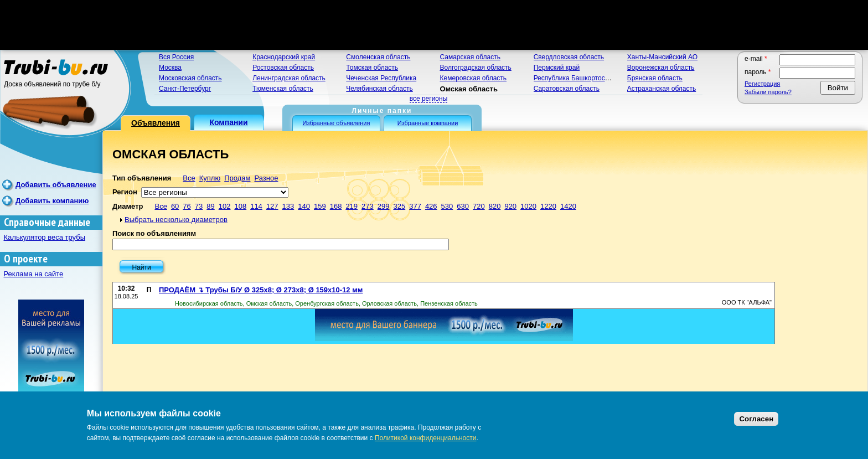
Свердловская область (569, 57)
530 (447, 206)
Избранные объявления (337, 123)
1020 (528, 206)
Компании (228, 122)
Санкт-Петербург (185, 89)
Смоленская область (378, 57)
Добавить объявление (56, 185)
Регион (125, 192)
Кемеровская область (473, 78)
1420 (568, 206)
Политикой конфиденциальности (426, 438)
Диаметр (128, 206)
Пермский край (557, 68)
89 (210, 206)
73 (199, 206)
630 (463, 206)
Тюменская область (283, 89)
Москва (170, 68)
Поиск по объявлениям (154, 233)
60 (175, 206)
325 (399, 206)
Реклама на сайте (34, 274)
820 (495, 206)
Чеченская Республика (381, 78)
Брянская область (655, 78)
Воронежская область (661, 68)
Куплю (210, 178)
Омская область (468, 89)
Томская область (372, 68)
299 (384, 206)
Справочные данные (47, 222)
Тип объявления (142, 178)
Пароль (758, 72)
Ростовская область (283, 68)
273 (368, 206)
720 (479, 206)
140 (304, 206)
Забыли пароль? (768, 92)
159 (320, 206)
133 (288, 206)
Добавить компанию (52, 201)
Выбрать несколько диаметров (176, 220)
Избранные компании (428, 123)
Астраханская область (662, 89)
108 (240, 206)
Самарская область (470, 57)
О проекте (26, 259)
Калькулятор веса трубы (45, 237)
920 (510, 206)
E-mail (756, 59)
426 (431, 206)
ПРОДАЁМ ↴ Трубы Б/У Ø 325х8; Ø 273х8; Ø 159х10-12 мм (261, 290)
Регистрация (762, 84)
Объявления (156, 123)
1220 (548, 206)
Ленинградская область (289, 78)
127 (272, 206)
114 (256, 206)
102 (225, 206)
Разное (266, 178)
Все (189, 178)
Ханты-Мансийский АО (662, 57)
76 (187, 206)
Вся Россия (176, 57)
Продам (237, 178)
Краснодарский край (284, 57)
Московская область (190, 78)
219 (352, 206)
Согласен (756, 419)
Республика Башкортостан (575, 78)
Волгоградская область (475, 68)
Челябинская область (379, 89)
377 (415, 206)
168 (336, 206)
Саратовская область (567, 89)
